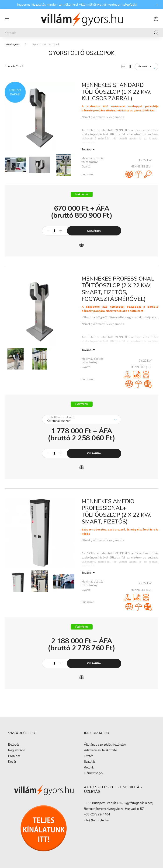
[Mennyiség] (54, 231)
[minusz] (48, 231)
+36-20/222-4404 (97, 815)
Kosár (12, 762)
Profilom (14, 756)
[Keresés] (81, 33)
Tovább (87, 149)
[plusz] (61, 231)
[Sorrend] (146, 67)
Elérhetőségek (94, 773)
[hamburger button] (7, 19)
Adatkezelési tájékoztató (101, 751)
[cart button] (156, 19)
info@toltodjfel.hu (96, 821)
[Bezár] (157, 5)
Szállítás (90, 762)
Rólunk (89, 768)
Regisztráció (17, 751)
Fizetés (89, 756)
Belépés (14, 745)
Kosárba (94, 231)
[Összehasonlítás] (82, 245)
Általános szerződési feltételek (105, 745)
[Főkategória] (12, 44)
